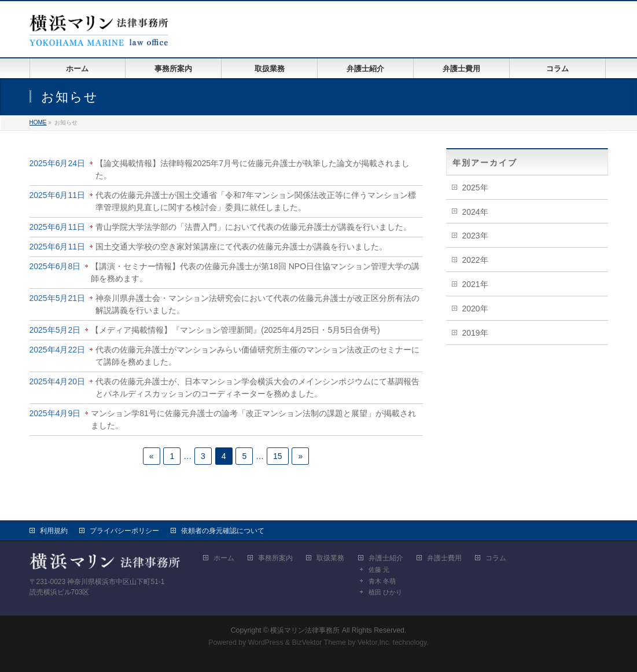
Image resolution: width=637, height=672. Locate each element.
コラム (496, 558)
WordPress (266, 642)
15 (278, 456)
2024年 (475, 212)
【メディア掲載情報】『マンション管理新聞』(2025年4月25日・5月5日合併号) (235, 330)
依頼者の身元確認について (223, 531)
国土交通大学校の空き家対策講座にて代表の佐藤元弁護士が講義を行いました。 (241, 247)
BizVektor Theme (319, 642)
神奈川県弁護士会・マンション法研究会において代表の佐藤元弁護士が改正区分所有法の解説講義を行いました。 (257, 304)
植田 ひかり (385, 592)
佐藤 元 (379, 570)
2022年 (475, 260)
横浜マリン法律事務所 (305, 630)
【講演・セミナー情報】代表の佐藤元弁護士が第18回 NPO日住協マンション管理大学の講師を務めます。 (255, 272)
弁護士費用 (444, 558)
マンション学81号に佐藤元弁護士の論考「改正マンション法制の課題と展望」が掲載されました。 (253, 419)
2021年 (475, 284)
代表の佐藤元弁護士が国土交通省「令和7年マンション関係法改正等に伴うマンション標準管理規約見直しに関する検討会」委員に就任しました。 (256, 201)
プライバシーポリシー (124, 531)
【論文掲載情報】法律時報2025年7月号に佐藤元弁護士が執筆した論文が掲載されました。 (253, 169)
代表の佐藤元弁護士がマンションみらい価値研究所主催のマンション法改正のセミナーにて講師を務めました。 (257, 356)
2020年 (475, 309)
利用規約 (54, 531)
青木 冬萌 (382, 581)
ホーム (224, 558)
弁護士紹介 (386, 558)
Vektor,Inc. (374, 642)
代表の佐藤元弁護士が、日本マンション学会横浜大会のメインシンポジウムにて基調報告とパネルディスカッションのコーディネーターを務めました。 (257, 388)
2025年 (475, 188)
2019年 (475, 333)
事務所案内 (275, 558)
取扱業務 (330, 558)
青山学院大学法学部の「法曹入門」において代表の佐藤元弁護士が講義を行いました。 (253, 227)
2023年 (475, 236)
